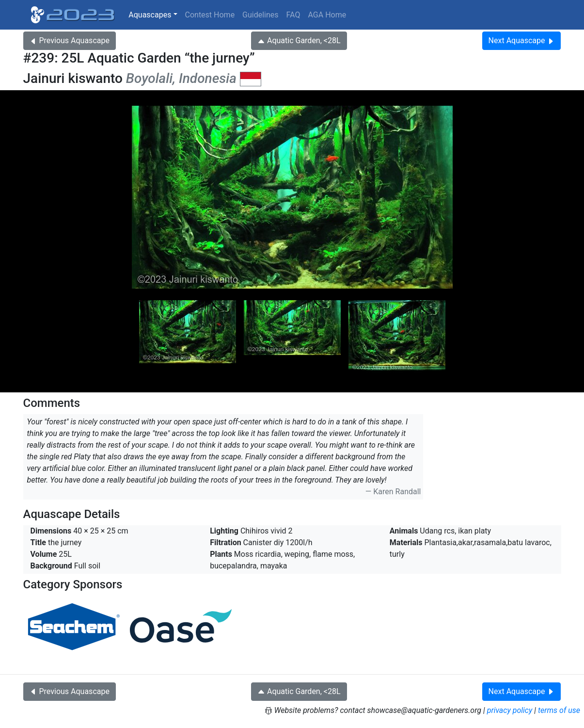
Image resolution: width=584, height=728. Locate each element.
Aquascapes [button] (150, 15)
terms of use (559, 710)
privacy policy (510, 710)
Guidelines (260, 15)
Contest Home (210, 15)
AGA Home (327, 15)
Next (522, 40)
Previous (70, 40)
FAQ (293, 15)
